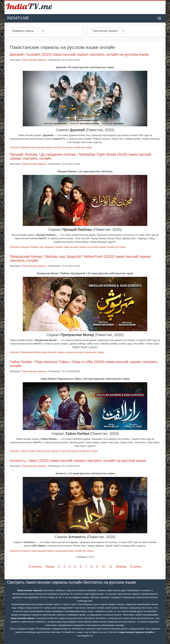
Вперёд (121, 567)
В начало (35, 567)
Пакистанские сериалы (34, 60)
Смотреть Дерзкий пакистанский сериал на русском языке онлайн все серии (51, 147)
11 (111, 567)
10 (103, 567)
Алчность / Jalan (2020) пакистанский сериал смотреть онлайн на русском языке (78, 461)
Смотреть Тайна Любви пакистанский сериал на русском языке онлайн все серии (54, 451)
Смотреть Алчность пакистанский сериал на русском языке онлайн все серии (51, 551)
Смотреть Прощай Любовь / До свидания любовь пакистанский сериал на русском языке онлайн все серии (68, 247)
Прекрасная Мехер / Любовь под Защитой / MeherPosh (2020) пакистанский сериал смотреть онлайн (80, 259)
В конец (136, 567)
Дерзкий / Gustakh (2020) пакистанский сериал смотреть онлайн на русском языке (79, 54)
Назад (50, 567)
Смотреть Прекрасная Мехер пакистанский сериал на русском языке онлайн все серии (57, 352)
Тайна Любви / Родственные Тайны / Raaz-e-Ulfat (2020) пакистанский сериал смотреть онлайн (84, 364)
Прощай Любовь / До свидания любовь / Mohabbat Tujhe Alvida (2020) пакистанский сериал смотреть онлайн (80, 156)
